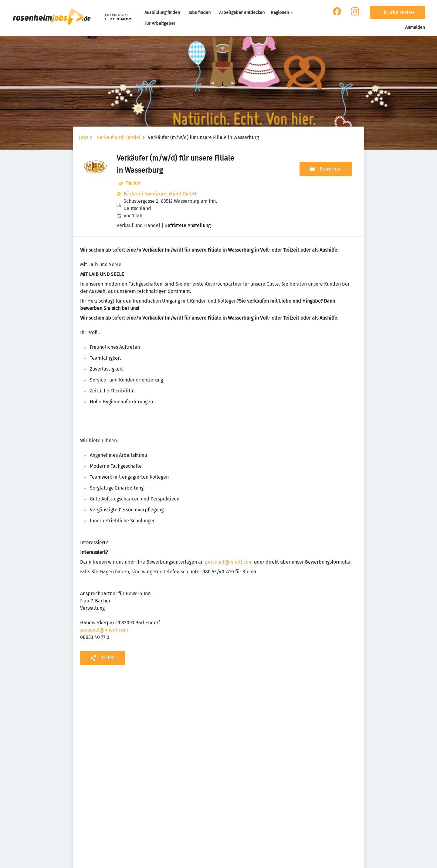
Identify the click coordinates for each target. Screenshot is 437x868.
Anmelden (415, 27)
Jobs (84, 137)
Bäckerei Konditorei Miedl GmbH (160, 194)
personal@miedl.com (229, 562)
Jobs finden (200, 13)
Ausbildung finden (162, 13)
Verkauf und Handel (119, 137)
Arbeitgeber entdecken (242, 13)
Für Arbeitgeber (160, 24)
